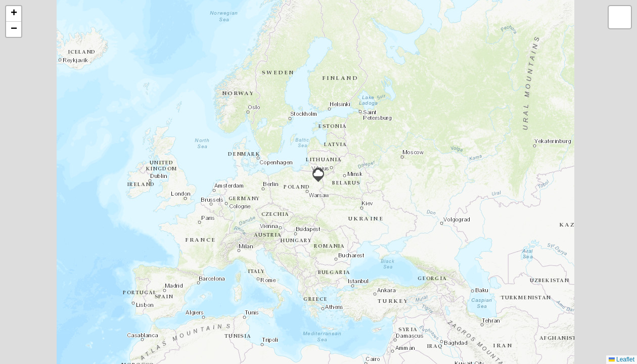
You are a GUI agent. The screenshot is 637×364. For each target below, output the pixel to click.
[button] (318, 175)
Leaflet (622, 359)
